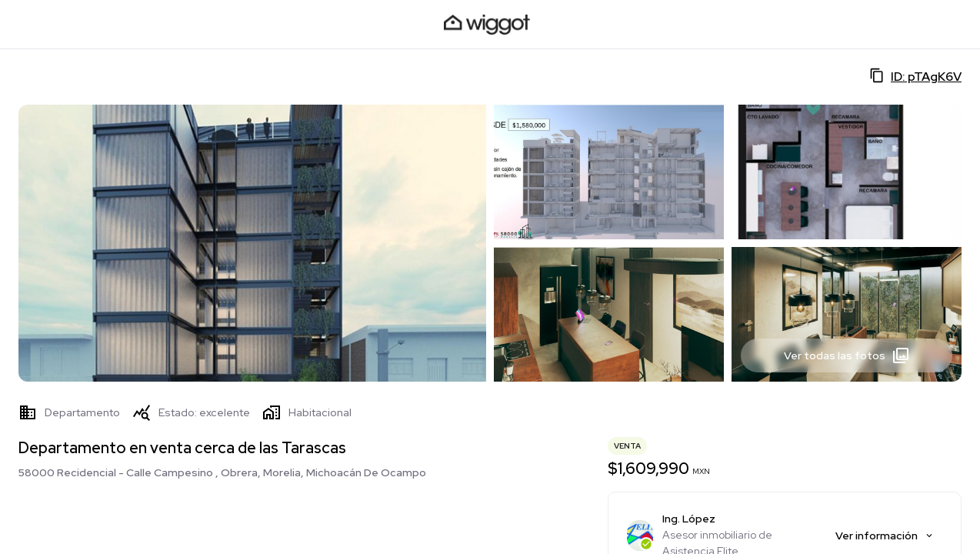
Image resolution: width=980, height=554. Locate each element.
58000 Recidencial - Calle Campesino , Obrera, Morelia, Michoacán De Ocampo (222, 472)
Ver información (885, 536)
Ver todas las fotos (847, 355)
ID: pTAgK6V (915, 76)
